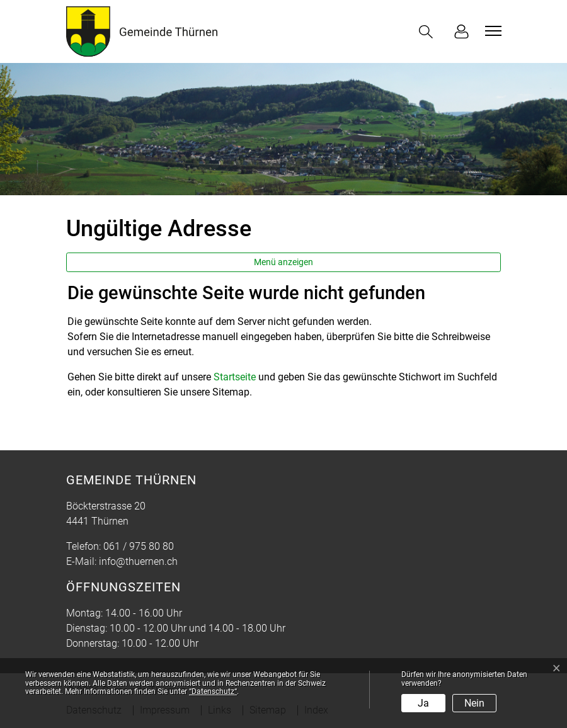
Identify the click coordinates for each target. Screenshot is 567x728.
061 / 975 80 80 (139, 546)
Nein (474, 703)
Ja (423, 703)
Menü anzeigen (283, 262)
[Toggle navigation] (491, 31)
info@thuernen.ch (138, 561)
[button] (428, 32)
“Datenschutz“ (213, 691)
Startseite (235, 377)
